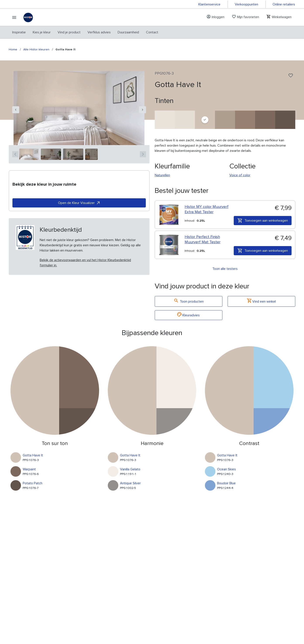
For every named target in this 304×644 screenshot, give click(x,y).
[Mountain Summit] (185, 120)
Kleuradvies (188, 315)
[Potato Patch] (285, 120)
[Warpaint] (265, 120)
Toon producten (189, 301)
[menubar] (85, 32)
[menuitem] (19, 32)
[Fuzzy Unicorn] (165, 120)
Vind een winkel (261, 301)
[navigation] (16, 110)
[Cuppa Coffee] (225, 120)
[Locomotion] (245, 120)
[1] (29, 154)
